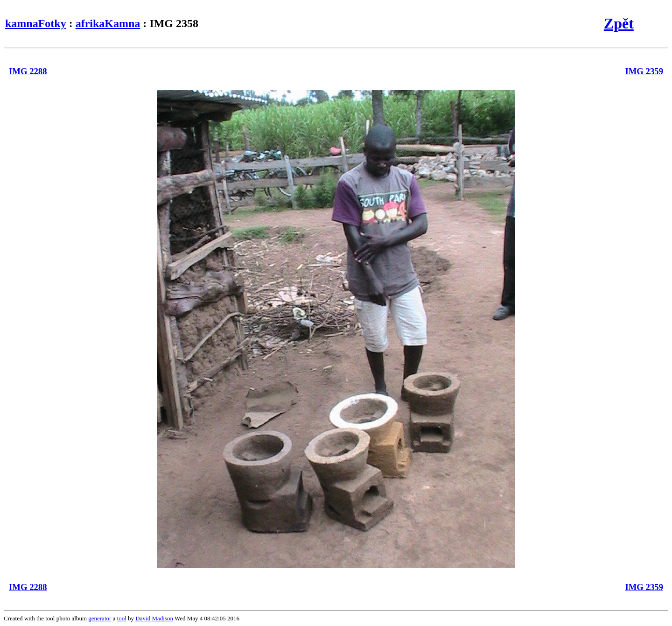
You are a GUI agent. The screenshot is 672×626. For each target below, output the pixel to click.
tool (122, 618)
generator (100, 618)
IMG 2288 (28, 71)
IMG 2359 (644, 71)
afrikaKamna (108, 23)
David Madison (154, 618)
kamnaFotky (36, 23)
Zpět (619, 23)
